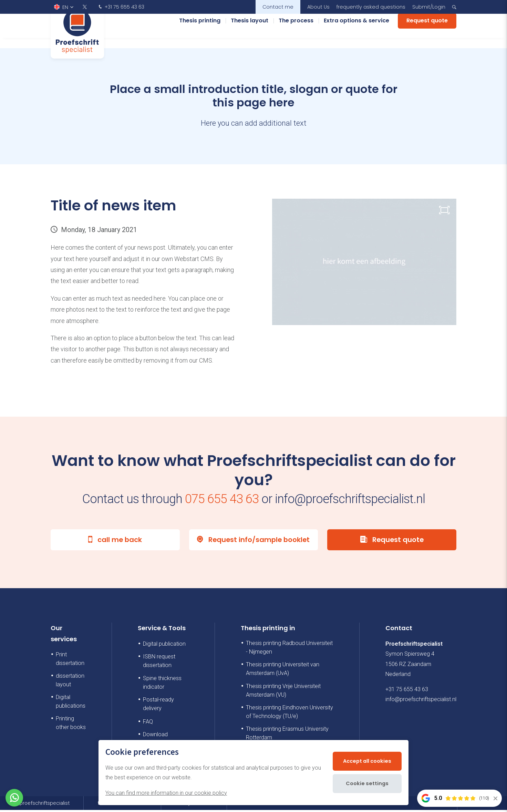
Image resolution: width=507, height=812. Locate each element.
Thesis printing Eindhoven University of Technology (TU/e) (289, 714)
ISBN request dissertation (159, 663)
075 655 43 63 (222, 499)
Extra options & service (356, 31)
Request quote (427, 31)
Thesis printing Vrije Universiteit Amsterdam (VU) (283, 693)
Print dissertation (70, 661)
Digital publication (164, 646)
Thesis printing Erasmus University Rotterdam (287, 735)
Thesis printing (200, 31)
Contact (399, 630)
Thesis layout (250, 31)
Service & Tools (162, 630)
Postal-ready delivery (158, 706)
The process (296, 31)
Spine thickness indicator (162, 685)
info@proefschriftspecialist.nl (421, 701)
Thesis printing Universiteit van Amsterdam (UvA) (283, 671)
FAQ (148, 724)
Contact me (278, 7)
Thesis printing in (268, 630)
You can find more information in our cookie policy (166, 793)
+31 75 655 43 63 (121, 7)
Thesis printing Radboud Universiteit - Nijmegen (289, 649)
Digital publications (71, 704)
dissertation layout (70, 682)
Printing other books (71, 725)
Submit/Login (429, 7)
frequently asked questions (371, 7)
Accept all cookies (365, 761)
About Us (318, 7)
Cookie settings (365, 784)
